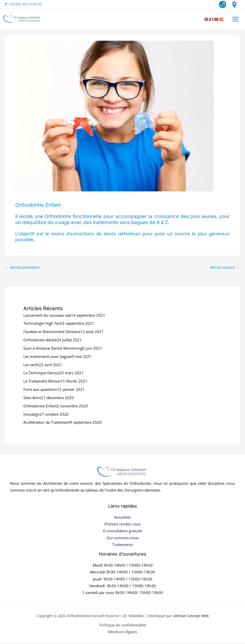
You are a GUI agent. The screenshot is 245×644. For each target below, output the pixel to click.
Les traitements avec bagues (48, 358)
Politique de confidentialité (122, 626)
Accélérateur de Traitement (47, 424)
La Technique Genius (41, 374)
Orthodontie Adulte (40, 341)
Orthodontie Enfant (40, 407)
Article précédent (22, 269)
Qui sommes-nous (123, 539)
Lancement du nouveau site (47, 316)
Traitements (122, 546)
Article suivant (225, 269)
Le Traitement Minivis (42, 383)
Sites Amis (32, 399)
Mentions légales (123, 633)
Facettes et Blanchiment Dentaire (52, 333)
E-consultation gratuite (123, 532)
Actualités (122, 519)
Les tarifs (31, 366)
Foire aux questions (40, 391)
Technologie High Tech (43, 325)
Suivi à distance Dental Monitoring (53, 349)
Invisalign (32, 415)
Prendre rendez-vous (122, 525)
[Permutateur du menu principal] (236, 20)
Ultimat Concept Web (191, 617)
